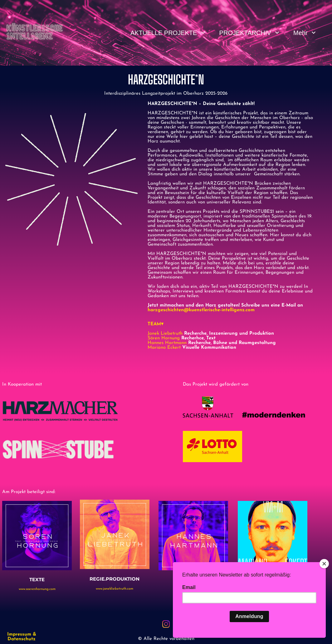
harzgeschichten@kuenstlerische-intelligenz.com (201, 310)
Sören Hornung (164, 338)
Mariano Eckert (165, 348)
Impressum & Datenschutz (22, 637)
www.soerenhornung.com (37, 589)
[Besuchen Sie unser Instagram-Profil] (166, 624)
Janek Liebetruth (165, 334)
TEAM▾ (156, 324)
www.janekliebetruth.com (115, 589)
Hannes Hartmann (167, 343)
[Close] (324, 564)
